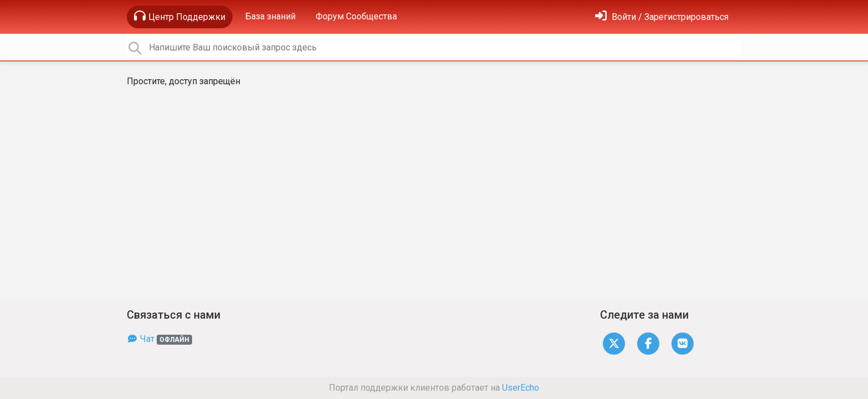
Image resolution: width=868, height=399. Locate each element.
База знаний (270, 16)
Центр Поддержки (180, 16)
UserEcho (521, 388)
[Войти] (662, 17)
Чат (159, 339)
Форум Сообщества (356, 16)
